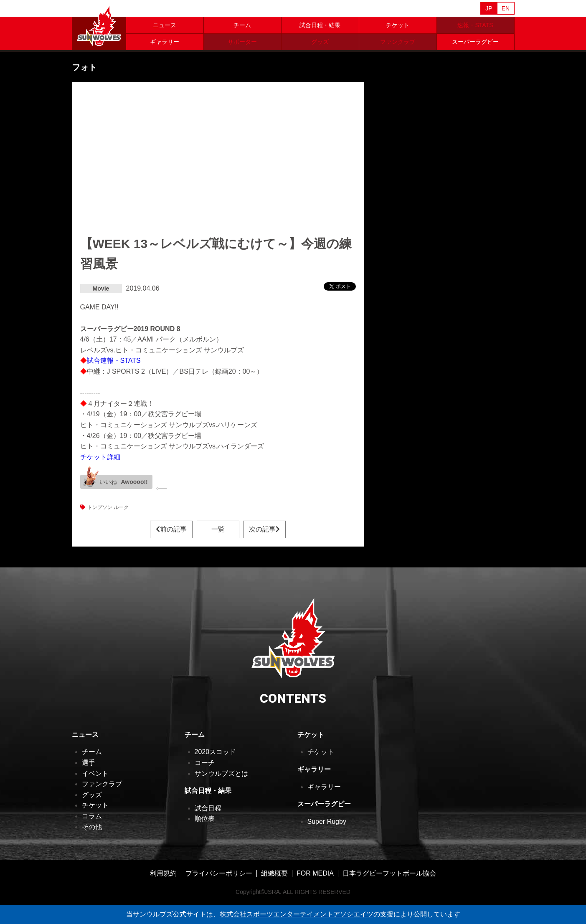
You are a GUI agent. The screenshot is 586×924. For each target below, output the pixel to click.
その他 (92, 827)
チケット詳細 (100, 457)
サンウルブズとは (221, 773)
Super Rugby (327, 821)
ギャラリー (165, 42)
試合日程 (208, 808)
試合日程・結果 (320, 25)
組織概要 (274, 873)
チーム (242, 25)
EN (506, 8)
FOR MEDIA (315, 873)
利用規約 (163, 873)
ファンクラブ (102, 784)
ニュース (165, 25)
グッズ (92, 795)
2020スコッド (216, 752)
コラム (92, 816)
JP (489, 8)
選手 (89, 763)
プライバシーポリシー (219, 873)
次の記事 (264, 529)
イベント (95, 773)
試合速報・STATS (114, 361)
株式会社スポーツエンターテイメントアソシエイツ (297, 914)
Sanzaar (152, 9)
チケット (398, 25)
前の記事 (171, 529)
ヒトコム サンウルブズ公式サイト (99, 25)
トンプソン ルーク (108, 507)
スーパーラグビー (475, 42)
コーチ (205, 763)
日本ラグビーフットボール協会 (389, 873)
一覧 (218, 529)
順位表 (205, 819)
